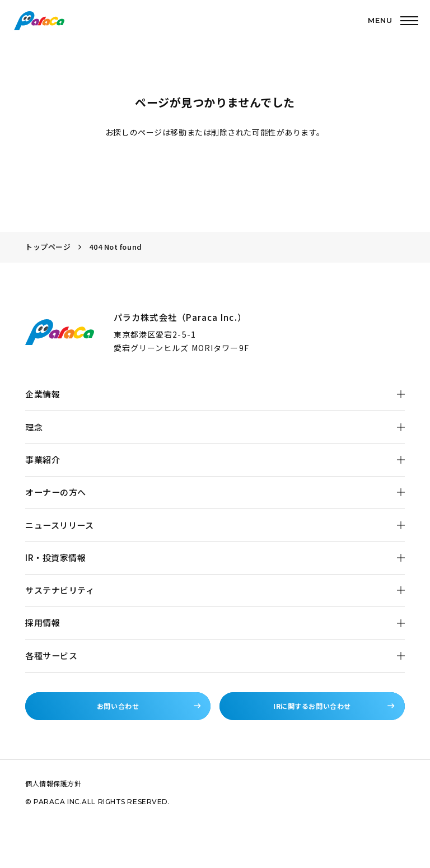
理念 (34, 427)
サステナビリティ (60, 590)
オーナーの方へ (56, 492)
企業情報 (43, 394)
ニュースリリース (59, 525)
